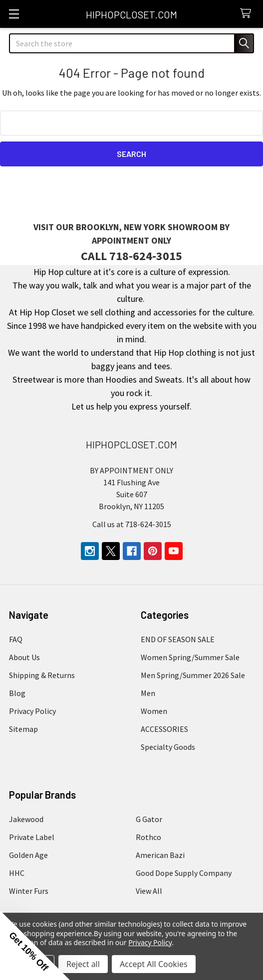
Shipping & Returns (42, 675)
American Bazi (160, 855)
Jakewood (26, 819)
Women (154, 711)
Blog (17, 693)
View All (149, 891)
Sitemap (23, 729)
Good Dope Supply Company (184, 873)
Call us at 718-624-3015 (132, 524)
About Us (24, 657)
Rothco (148, 837)
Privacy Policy (32, 711)
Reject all (83, 964)
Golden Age (28, 855)
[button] (35, 945)
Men (148, 693)
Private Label (32, 837)
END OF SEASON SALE (178, 639)
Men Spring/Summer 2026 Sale (193, 675)
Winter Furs (29, 891)
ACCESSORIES (164, 729)
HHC (17, 873)
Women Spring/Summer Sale (190, 657)
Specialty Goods (168, 747)
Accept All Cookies (154, 964)
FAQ (16, 639)
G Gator (149, 819)
